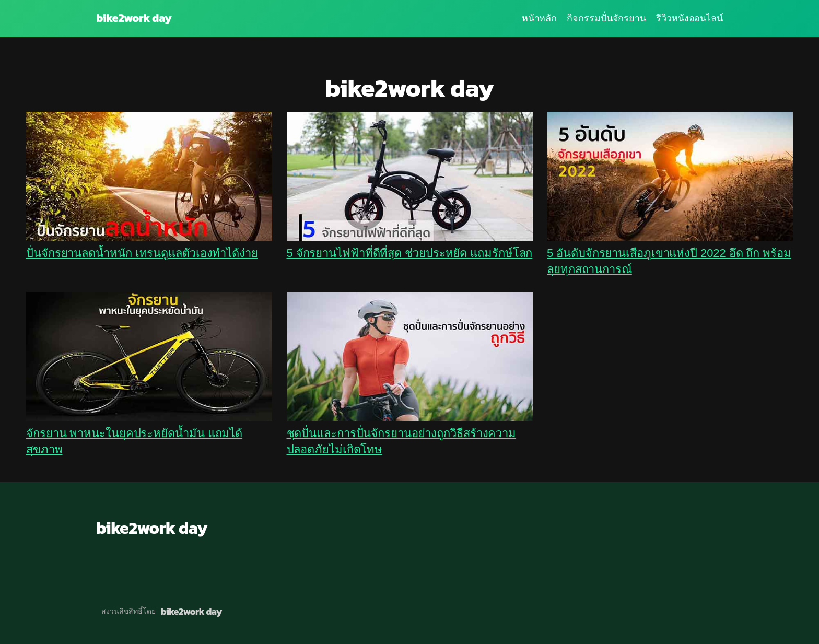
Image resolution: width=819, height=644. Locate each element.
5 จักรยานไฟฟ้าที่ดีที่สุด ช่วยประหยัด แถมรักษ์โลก (410, 253)
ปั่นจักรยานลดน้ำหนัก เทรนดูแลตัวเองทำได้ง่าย (142, 253)
